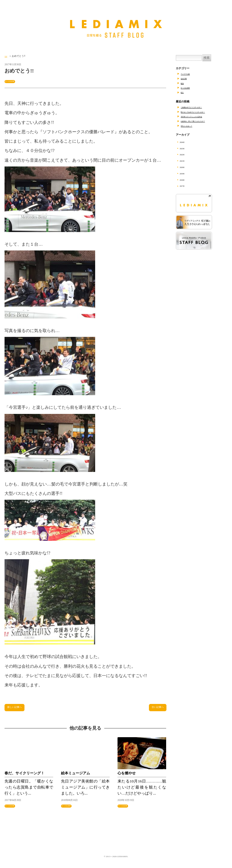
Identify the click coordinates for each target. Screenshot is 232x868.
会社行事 (186, 78)
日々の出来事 (13, 81)
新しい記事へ (20, 709)
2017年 (186, 186)
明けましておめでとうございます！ (202, 112)
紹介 (183, 92)
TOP (7, 56)
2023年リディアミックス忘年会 (200, 116)
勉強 (183, 83)
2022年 (186, 154)
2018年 (186, 180)
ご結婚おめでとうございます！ (200, 107)
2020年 (186, 167)
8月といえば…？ (191, 126)
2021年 (186, 161)
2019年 (186, 173)
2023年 (186, 148)
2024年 (186, 142)
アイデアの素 (189, 74)
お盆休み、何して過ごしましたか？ (202, 121)
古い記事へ (153, 709)
